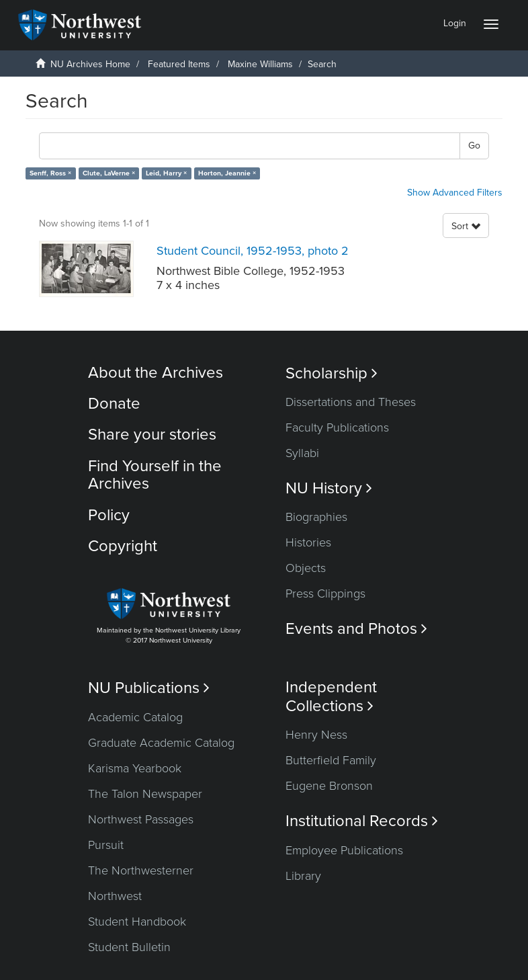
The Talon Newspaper (145, 794)
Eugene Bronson (329, 786)
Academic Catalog (135, 717)
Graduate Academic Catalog (161, 743)
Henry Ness (316, 735)
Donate (114, 404)
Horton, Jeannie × (227, 173)
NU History (329, 488)
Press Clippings (325, 594)
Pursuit (106, 845)
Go (474, 146)
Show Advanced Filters (455, 193)
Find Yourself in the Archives (155, 475)
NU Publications (149, 688)
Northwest (115, 896)
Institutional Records (362, 821)
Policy (109, 515)
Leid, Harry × (166, 173)
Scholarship (332, 373)
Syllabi (302, 453)
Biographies (316, 517)
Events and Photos (356, 629)
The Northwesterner (141, 870)
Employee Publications (344, 850)
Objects (306, 568)
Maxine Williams (260, 64)
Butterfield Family (331, 760)
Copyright (123, 546)
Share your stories (152, 435)
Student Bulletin (129, 947)
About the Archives (156, 373)
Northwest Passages (141, 819)
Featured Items (179, 64)
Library (303, 876)
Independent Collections (331, 696)
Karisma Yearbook (135, 768)
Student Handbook (137, 922)
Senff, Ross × (50, 173)
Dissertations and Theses (351, 402)
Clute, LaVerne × (109, 173)
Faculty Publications (337, 427)
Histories (308, 542)
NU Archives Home (90, 64)
